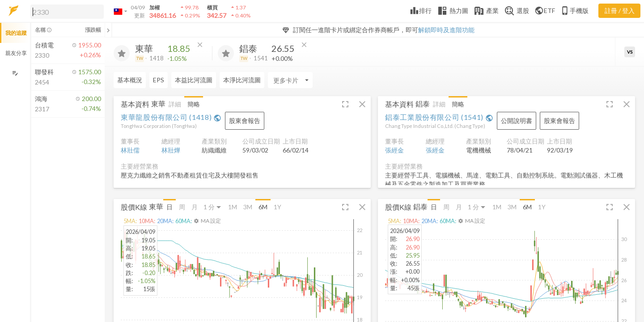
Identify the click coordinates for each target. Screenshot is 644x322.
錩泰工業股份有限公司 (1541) (439, 117)
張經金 (394, 150)
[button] (65, 11)
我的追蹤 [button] (16, 33)
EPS (159, 80)
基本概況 (130, 80)
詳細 (175, 104)
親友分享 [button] (16, 53)
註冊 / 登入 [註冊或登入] (620, 11)
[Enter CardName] (290, 80)
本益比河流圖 (194, 80)
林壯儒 (130, 150)
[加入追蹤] (122, 53)
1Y (278, 207)
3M (248, 207)
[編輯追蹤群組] (15, 73)
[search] (67, 12)
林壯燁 (171, 150)
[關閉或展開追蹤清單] (108, 30)
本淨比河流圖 (242, 80)
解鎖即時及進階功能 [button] (446, 30)
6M (263, 207)
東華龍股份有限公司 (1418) (171, 117)
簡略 (194, 104)
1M (233, 207)
